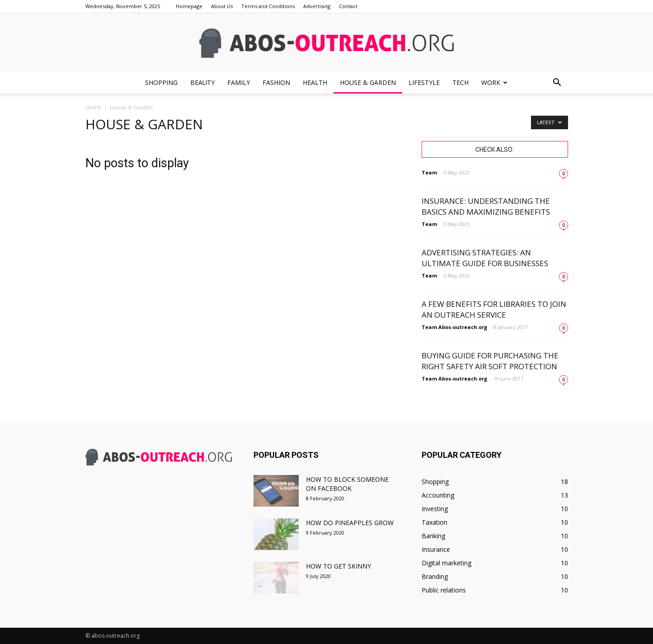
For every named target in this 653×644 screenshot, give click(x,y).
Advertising (317, 6)
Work (494, 82)
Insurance (436, 549)
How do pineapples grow (350, 523)
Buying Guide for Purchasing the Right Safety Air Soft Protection (490, 361)
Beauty (202, 82)
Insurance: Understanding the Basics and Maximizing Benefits (486, 206)
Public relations (444, 590)
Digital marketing (446, 563)
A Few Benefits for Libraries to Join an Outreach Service (494, 309)
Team (429, 172)
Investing (435, 509)
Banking (433, 536)
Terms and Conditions (268, 6)
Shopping (161, 82)
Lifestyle (424, 82)
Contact (348, 6)
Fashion (276, 82)
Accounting (438, 495)
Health (315, 82)
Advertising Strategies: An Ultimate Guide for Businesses (485, 258)
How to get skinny (338, 566)
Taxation (435, 522)
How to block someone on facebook (347, 484)
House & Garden (368, 82)
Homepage (189, 6)
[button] (557, 83)
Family (239, 82)
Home (93, 107)
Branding (435, 576)
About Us (222, 6)
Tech (460, 82)
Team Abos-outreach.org (454, 327)
